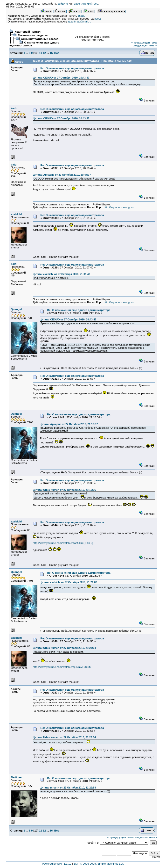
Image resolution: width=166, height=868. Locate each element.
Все (57, 53)
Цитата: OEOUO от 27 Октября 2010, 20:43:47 (61, 78)
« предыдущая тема (144, 43)
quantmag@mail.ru (80, 22)
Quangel (16, 309)
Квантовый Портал (28, 32)
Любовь (16, 777)
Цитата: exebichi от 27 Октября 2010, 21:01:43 (61, 274)
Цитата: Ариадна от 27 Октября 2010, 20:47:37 (62, 175)
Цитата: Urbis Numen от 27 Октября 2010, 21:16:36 (64, 490)
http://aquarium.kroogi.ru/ (119, 207)
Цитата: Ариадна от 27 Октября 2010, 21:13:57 (69, 424)
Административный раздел (40, 39)
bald (14, 165)
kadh (14, 108)
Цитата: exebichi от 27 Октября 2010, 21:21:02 (68, 582)
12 (45, 53)
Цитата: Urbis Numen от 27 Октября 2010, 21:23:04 (64, 648)
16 (51, 53)
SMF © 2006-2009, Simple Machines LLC (99, 864)
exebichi (16, 214)
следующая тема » (145, 45)
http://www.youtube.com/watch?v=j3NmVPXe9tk (62, 667)
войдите (63, 4)
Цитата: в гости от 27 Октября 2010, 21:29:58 (68, 788)
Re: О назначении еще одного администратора (72, 68)
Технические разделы (33, 35)
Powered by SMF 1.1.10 (57, 864)
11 (41, 53)
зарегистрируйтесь (86, 4)
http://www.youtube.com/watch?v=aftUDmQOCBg (63, 543)
